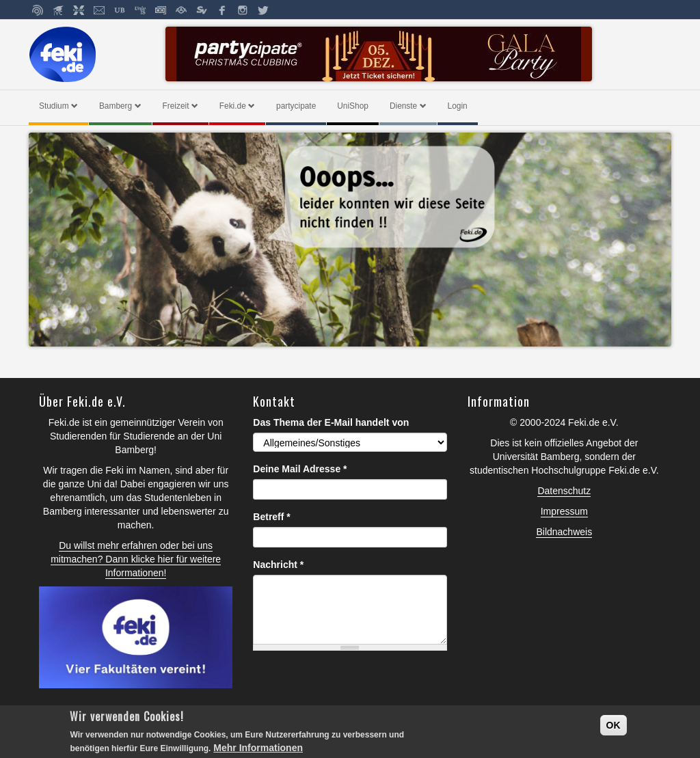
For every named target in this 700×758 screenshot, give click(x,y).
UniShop (353, 106)
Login (458, 106)
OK (614, 725)
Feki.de (237, 106)
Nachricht (278, 565)
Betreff (271, 517)
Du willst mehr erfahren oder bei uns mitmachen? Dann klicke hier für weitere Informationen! (136, 559)
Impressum (564, 511)
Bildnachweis (564, 532)
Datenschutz (564, 491)
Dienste (408, 106)
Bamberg (120, 106)
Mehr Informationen (258, 748)
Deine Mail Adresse (300, 469)
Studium (58, 106)
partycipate (296, 106)
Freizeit (180, 106)
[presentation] (357, 688)
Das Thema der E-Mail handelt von (331, 422)
